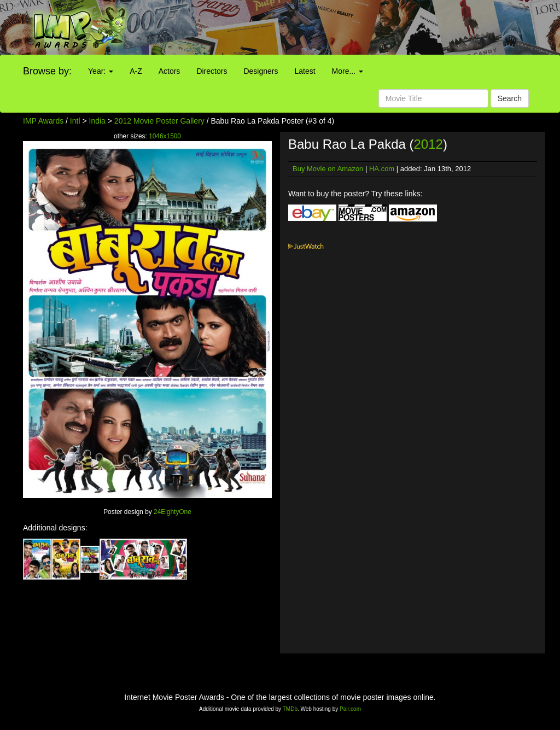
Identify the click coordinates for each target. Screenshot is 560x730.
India (97, 121)
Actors (170, 71)
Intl (75, 121)
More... (348, 71)
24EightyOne (173, 512)
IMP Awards (43, 121)
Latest (305, 71)
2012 (428, 144)
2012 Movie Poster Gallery (159, 121)
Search (510, 98)
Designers (261, 71)
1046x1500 (165, 136)
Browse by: (47, 71)
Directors (212, 71)
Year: (101, 71)
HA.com (382, 169)
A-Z (136, 71)
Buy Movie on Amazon (328, 169)
